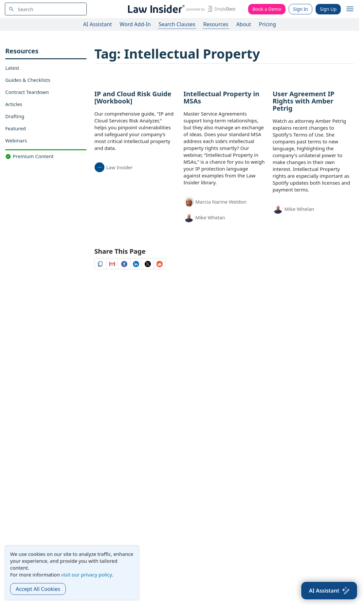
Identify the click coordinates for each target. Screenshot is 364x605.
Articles (14, 104)
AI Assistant (98, 24)
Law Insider (119, 167)
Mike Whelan (210, 217)
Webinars (16, 140)
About (244, 24)
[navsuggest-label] (46, 9)
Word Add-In (135, 24)
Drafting (15, 116)
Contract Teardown (27, 92)
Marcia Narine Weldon (221, 202)
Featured (16, 128)
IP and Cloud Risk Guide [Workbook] (133, 97)
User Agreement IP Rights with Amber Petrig (304, 101)
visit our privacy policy (87, 575)
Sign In (300, 9)
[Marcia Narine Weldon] (189, 202)
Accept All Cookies (38, 589)
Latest (12, 68)
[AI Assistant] (329, 591)
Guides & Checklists (28, 80)
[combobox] (46, 9)
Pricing (267, 24)
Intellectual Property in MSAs (222, 97)
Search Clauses (177, 24)
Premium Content (29, 156)
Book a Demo (267, 9)
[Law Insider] (181, 9)
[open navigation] (350, 9)
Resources (216, 24)
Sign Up (328, 9)
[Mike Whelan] (189, 218)
